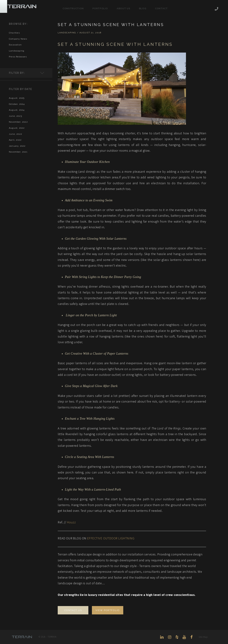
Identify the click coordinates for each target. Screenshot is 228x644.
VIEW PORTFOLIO (108, 610)
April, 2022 (15, 140)
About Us (123, 8)
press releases (18, 57)
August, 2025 (17, 98)
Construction (73, 8)
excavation (15, 45)
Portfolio (100, 8)
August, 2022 (17, 128)
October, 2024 (17, 104)
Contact (161, 8)
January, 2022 (17, 146)
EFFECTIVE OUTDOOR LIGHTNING (111, 538)
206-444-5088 (216, 9)
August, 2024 (17, 110)
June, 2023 (15, 116)
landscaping (17, 51)
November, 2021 (18, 152)
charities (14, 33)
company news (18, 39)
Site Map (203, 637)
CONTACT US (73, 610)
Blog (143, 8)
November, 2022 (18, 122)
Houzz (71, 522)
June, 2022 (15, 134)
